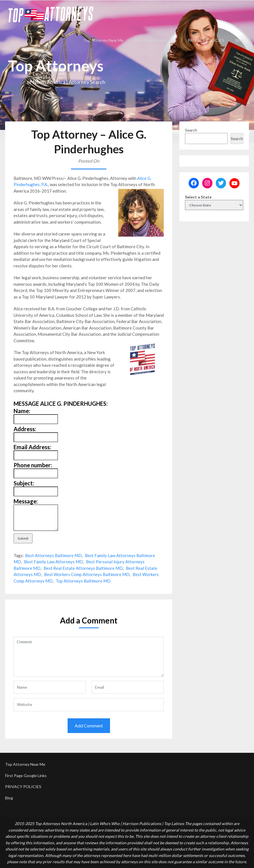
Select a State (198, 197)
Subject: (24, 483)
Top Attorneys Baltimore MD (83, 581)
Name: (22, 411)
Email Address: (32, 447)
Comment (89, 657)
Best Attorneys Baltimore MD (53, 555)
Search (191, 130)
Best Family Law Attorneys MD (53, 562)
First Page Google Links (156, 40)
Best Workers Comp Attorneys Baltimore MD (87, 574)
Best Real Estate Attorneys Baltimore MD (83, 568)
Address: (25, 429)
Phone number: (33, 465)
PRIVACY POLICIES (206, 40)
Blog (239, 40)
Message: (26, 501)
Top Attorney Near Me (104, 40)
